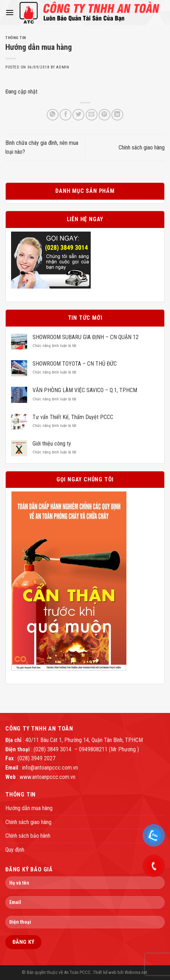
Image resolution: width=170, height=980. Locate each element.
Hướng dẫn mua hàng (29, 808)
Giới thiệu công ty (52, 444)
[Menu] (10, 12)
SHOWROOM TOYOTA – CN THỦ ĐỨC (75, 364)
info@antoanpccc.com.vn (50, 768)
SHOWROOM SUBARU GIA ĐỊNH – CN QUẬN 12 (86, 337)
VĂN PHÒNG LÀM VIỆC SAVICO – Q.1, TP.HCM (85, 390)
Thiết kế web (105, 972)
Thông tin (16, 38)
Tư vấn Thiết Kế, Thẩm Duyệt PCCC (73, 417)
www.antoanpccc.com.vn (47, 777)
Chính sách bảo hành (28, 836)
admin (62, 67)
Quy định (15, 850)
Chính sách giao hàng (142, 148)
